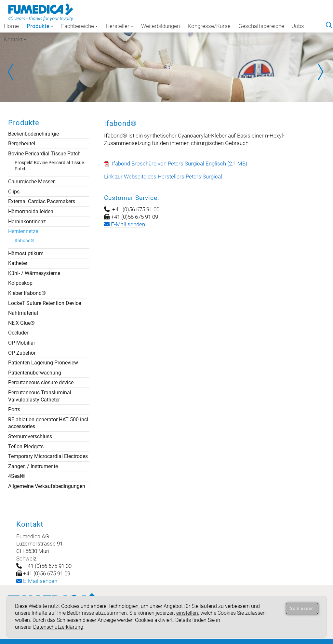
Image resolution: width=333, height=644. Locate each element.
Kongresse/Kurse (209, 26)
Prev (13, 72)
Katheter (18, 263)
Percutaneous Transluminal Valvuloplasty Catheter (40, 396)
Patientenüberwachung (35, 373)
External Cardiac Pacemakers (42, 201)
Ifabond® (24, 241)
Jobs (298, 26)
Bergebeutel (22, 144)
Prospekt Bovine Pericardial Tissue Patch (49, 166)
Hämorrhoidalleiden (31, 211)
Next (320, 72)
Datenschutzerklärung (58, 627)
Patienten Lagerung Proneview (43, 363)
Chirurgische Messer (31, 182)
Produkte (40, 26)
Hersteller (120, 26)
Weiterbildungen (160, 26)
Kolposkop (20, 283)
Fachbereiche (80, 26)
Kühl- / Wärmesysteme (34, 273)
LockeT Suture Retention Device (45, 303)
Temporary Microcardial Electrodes (48, 456)
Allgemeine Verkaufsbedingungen (47, 486)
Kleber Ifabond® (27, 293)
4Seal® (17, 476)
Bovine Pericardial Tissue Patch (44, 154)
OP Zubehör (22, 353)
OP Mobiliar (22, 343)
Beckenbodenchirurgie (33, 134)
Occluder (18, 333)
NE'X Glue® (21, 323)
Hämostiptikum (26, 253)
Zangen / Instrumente (33, 466)
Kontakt (15, 39)
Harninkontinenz (27, 222)
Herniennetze (23, 231)
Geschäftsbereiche (261, 26)
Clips (14, 192)
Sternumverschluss (30, 436)
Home (11, 26)
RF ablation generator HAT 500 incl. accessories (49, 423)
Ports (14, 409)
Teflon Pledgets (26, 447)
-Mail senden (37, 581)
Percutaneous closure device (41, 382)
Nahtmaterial (23, 313)
